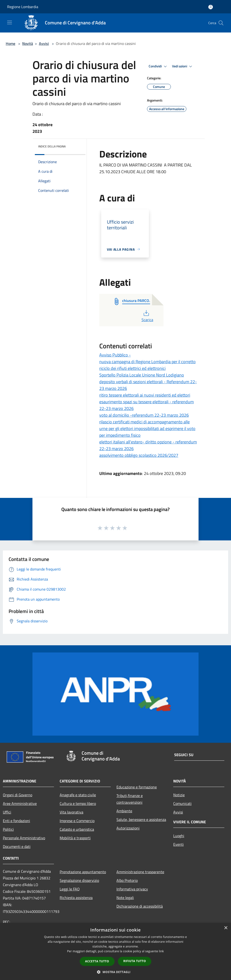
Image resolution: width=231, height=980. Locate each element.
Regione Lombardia (23, 7)
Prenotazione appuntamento (83, 872)
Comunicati (182, 803)
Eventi (178, 844)
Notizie (179, 795)
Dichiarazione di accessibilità (140, 906)
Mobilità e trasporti (75, 838)
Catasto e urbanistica (77, 829)
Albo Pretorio (127, 880)
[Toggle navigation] (10, 22)
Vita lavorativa (71, 812)
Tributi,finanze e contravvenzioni (130, 799)
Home (10, 43)
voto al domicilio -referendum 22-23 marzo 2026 (144, 415)
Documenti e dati (17, 846)
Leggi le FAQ (70, 889)
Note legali (125, 898)
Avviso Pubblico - (115, 355)
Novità (28, 43)
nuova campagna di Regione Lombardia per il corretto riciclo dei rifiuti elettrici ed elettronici (147, 365)
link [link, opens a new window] (161, 951)
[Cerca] (221, 23)
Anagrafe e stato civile (78, 795)
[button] (115, 972)
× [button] (226, 928)
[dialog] (115, 951)
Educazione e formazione (137, 787)
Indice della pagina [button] (52, 146)
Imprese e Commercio (77, 821)
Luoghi (179, 836)
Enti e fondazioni (16, 821)
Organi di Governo (18, 795)
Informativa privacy (132, 889)
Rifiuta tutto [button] (135, 961)
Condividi (158, 66)
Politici (8, 829)
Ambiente (124, 811)
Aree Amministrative (20, 803)
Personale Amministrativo (24, 838)
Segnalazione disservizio (79, 880)
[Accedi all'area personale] (211, 7)
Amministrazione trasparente (140, 872)
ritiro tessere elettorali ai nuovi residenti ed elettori (145, 395)
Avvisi (44, 43)
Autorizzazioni (128, 828)
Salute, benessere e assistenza (141, 819)
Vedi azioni (183, 66)
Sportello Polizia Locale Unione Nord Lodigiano (142, 375)
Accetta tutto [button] (97, 961)
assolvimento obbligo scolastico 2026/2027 (139, 455)
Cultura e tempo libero (78, 803)
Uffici (7, 812)
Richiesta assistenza (76, 898)
